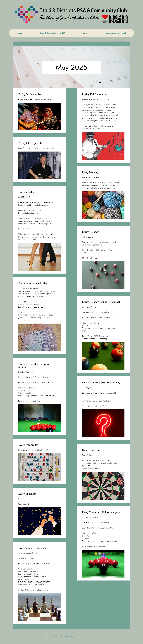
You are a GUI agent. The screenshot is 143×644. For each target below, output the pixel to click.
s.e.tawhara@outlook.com (39, 590)
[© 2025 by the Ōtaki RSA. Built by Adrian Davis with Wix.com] (72, 637)
